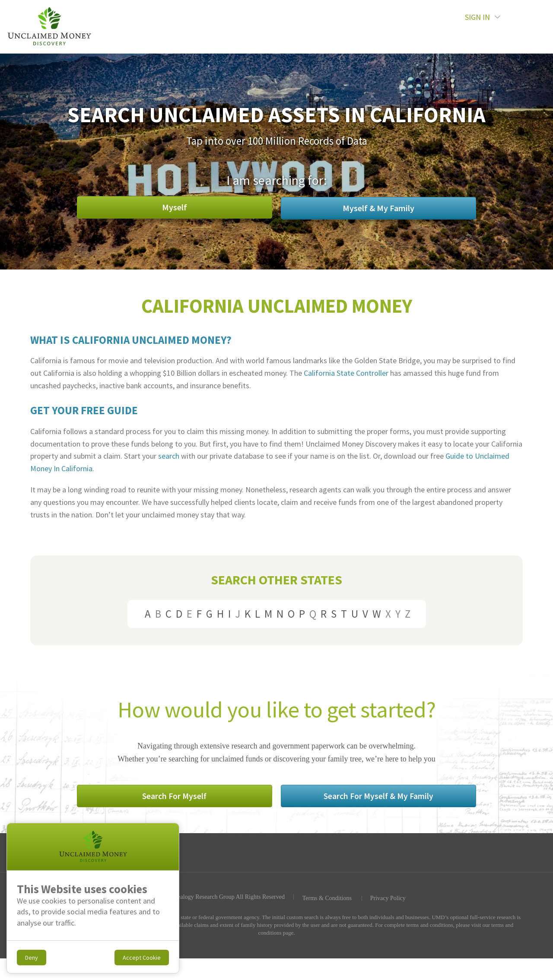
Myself (210, 208)
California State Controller (346, 373)
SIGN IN (507, 26)
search (169, 456)
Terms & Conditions (326, 901)
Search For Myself (210, 798)
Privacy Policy (388, 901)
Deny (32, 958)
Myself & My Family (343, 208)
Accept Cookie (142, 958)
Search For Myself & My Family (344, 798)
